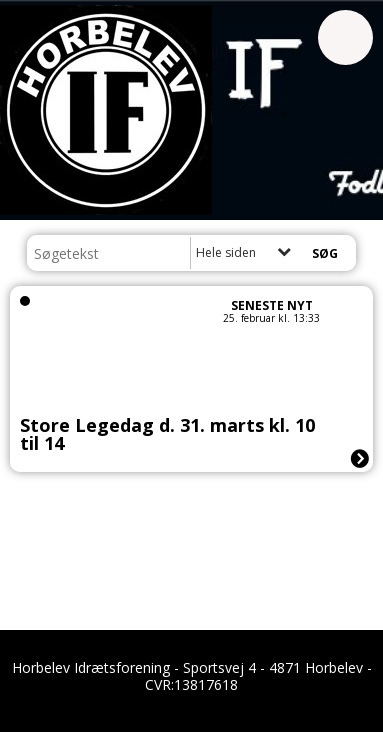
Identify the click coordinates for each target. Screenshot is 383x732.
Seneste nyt (272, 305)
